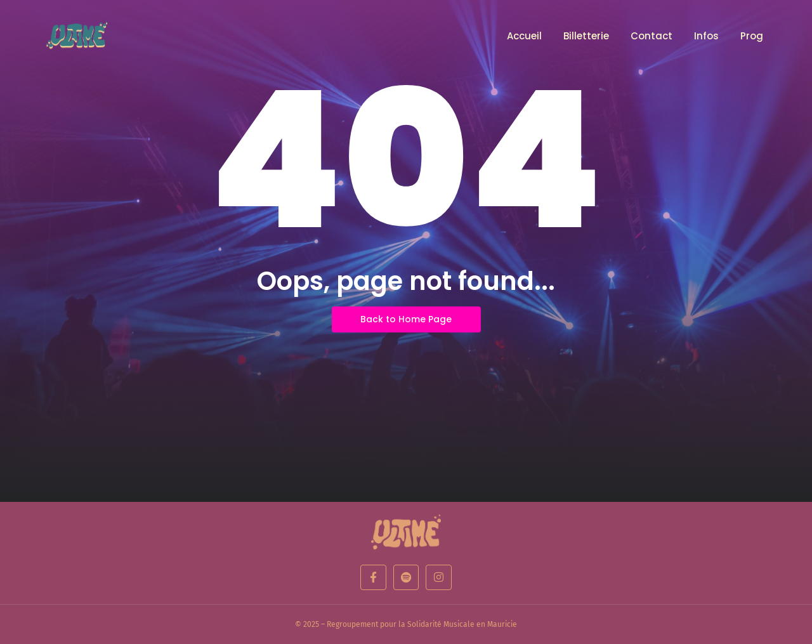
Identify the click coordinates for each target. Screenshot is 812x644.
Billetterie (586, 36)
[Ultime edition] (406, 532)
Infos (706, 36)
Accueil (524, 36)
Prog (752, 36)
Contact (652, 36)
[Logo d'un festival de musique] (79, 35)
